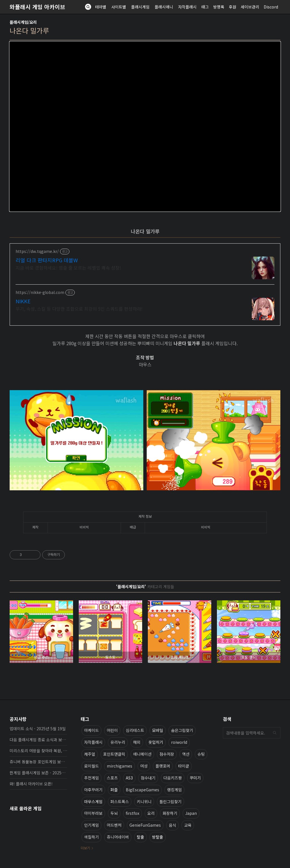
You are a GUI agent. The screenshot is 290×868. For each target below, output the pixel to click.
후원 (233, 7)
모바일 (158, 730)
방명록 (219, 7)
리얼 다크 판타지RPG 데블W (47, 260)
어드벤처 (114, 825)
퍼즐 (114, 790)
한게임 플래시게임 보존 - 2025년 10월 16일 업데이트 (38, 773)
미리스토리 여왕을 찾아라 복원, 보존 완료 (38, 751)
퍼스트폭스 (120, 802)
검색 (275, 733)
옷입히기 (156, 742)
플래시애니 (164, 7)
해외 (137, 742)
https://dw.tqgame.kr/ (37, 251)
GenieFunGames (145, 825)
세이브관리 (250, 7)
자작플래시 (187, 7)
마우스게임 (93, 802)
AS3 (129, 778)
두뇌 (114, 813)
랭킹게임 (174, 790)
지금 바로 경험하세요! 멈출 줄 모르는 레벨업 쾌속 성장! (68, 268)
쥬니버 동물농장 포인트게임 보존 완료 (38, 762)
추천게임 (91, 778)
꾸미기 (195, 778)
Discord (271, 7)
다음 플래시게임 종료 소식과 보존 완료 (38, 740)
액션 (186, 754)
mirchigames (120, 766)
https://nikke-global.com (40, 292)
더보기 (85, 848)
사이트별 (119, 7)
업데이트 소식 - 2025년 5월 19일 (38, 729)
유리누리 (118, 742)
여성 (144, 766)
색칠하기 (91, 837)
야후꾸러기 (93, 790)
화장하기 (170, 813)
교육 (188, 825)
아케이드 (91, 730)
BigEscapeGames (142, 790)
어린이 (112, 730)
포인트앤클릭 (114, 754)
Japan (191, 813)
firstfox (133, 813)
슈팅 (201, 754)
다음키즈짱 (173, 778)
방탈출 (158, 837)
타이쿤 (184, 766)
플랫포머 (163, 766)
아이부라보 (93, 813)
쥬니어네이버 (118, 837)
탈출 (140, 837)
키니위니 (144, 802)
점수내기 (148, 778)
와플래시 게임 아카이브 (37, 7)
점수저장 (167, 754)
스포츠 (112, 778)
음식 (172, 825)
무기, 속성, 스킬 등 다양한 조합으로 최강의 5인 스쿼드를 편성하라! (79, 309)
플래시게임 (140, 7)
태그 (205, 7)
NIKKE (23, 301)
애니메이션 (142, 754)
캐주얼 (90, 754)
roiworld (179, 742)
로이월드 (91, 766)
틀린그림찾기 (170, 802)
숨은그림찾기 (182, 730)
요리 (151, 813)
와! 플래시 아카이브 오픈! (31, 784)
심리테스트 (135, 730)
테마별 (101, 7)
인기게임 (91, 825)
